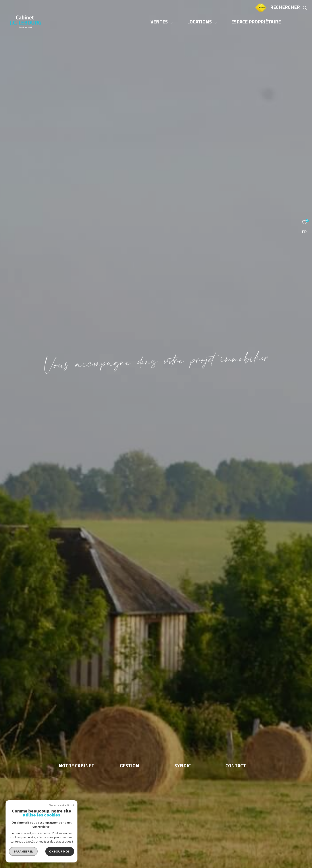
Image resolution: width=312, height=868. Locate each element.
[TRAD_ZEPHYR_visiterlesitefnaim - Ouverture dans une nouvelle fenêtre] (261, 11)
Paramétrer (23, 851)
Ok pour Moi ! (60, 851)
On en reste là (61, 805)
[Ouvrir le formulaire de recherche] (289, 8)
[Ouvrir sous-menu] (171, 23)
